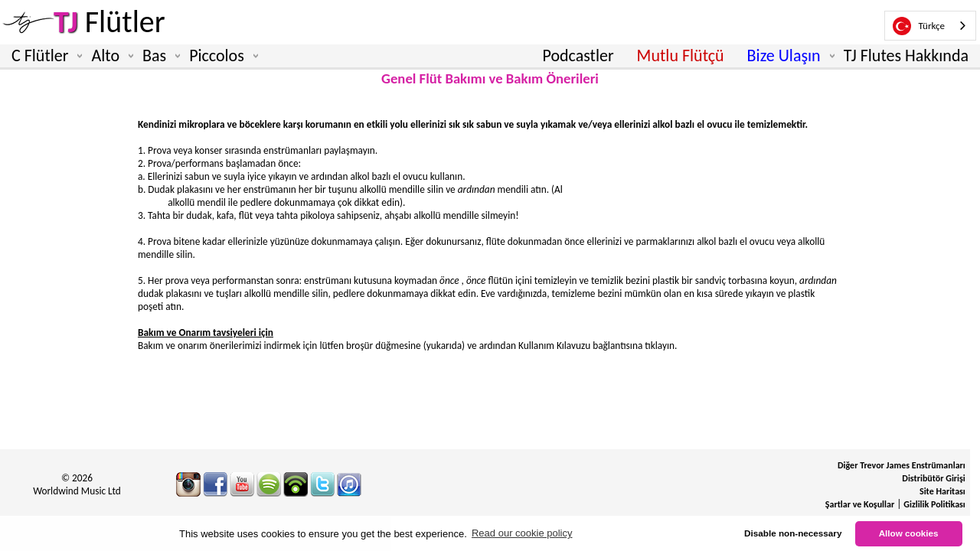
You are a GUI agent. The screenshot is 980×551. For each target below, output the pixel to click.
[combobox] (930, 26)
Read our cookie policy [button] (522, 533)
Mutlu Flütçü (681, 55)
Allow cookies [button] (909, 533)
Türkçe (919, 26)
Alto (109, 56)
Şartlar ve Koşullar (860, 504)
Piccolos (220, 56)
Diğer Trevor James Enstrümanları (902, 465)
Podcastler (578, 55)
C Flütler (44, 56)
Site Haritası (942, 491)
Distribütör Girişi (933, 478)
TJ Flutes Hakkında (906, 55)
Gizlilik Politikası (934, 504)
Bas (158, 56)
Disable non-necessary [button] (793, 533)
